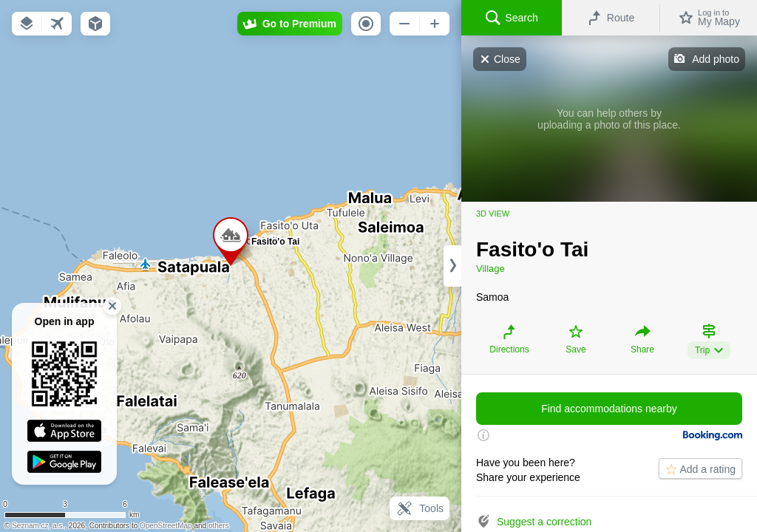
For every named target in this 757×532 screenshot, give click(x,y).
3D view (493, 214)
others (219, 526)
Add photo (716, 59)
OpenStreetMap (166, 526)
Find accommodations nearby (609, 409)
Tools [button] (420, 508)
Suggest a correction (544, 522)
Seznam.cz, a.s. (38, 526)
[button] (27, 24)
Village (490, 269)
